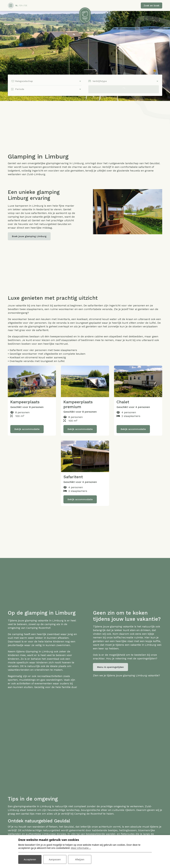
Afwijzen (80, 859)
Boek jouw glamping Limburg (29, 236)
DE (26, 5)
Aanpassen (55, 859)
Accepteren (30, 859)
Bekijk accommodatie (27, 429)
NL (17, 5)
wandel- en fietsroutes (120, 834)
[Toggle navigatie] (11, 5)
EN (21, 5)
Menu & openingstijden (110, 667)
